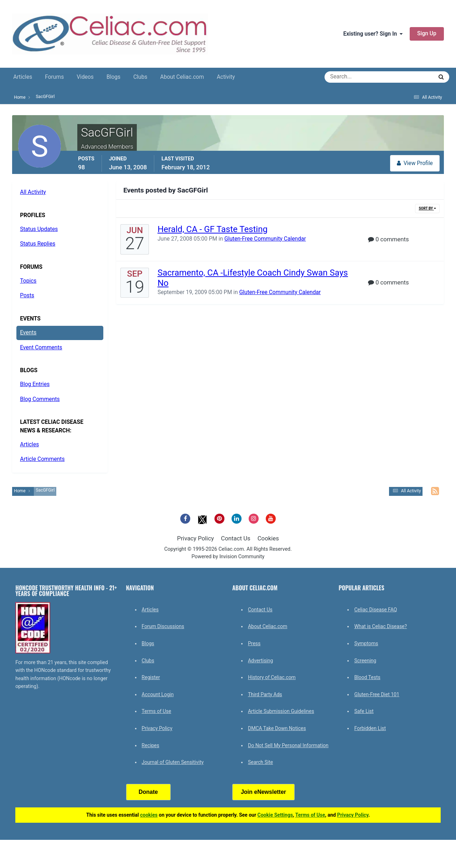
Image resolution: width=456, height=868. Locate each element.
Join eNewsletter (263, 792)
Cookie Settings (275, 815)
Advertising (260, 661)
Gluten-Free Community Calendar (265, 239)
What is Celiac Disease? (380, 626)
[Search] (353, 77)
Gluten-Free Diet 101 (377, 694)
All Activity (33, 192)
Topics (28, 281)
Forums (54, 77)
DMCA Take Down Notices (277, 728)
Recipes (151, 745)
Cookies (268, 538)
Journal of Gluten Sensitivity (173, 762)
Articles (23, 77)
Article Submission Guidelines (281, 711)
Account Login (158, 694)
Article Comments (42, 459)
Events (28, 333)
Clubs (140, 77)
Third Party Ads (265, 694)
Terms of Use (157, 711)
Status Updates (39, 229)
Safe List (364, 711)
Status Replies (38, 244)
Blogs (113, 77)
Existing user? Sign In (373, 34)
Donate (148, 792)
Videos (85, 77)
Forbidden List (370, 728)
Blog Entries (35, 384)
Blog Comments (40, 399)
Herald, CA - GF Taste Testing (213, 229)
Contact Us (235, 538)
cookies (149, 815)
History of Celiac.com (272, 677)
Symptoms (366, 643)
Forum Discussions (163, 626)
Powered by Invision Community (228, 557)
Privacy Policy (195, 538)
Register (151, 677)
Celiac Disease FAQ (375, 610)
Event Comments (41, 348)
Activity (226, 77)
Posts (27, 296)
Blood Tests (367, 677)
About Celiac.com (182, 77)
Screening (365, 661)
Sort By (427, 208)
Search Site (260, 762)
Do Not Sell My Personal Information (288, 745)
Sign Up (427, 34)
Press (254, 643)
